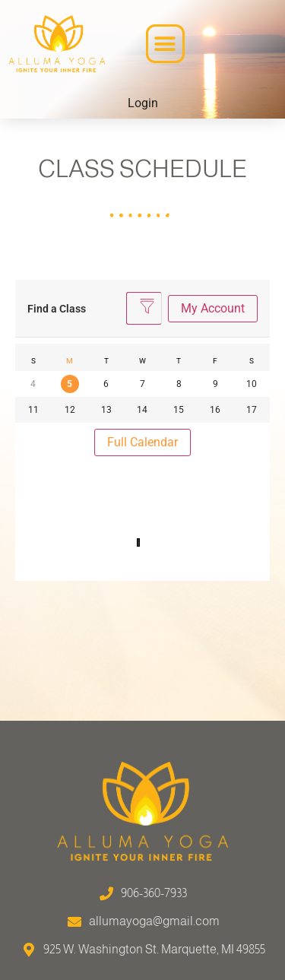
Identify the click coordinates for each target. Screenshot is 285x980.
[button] (165, 44)
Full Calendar (142, 442)
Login (143, 103)
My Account (213, 308)
